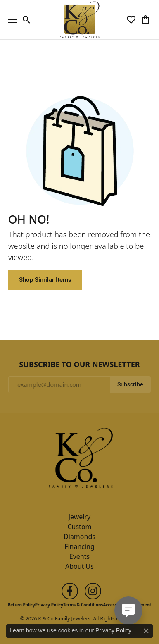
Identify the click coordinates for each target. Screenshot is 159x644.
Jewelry (80, 517)
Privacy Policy (49, 605)
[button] (27, 20)
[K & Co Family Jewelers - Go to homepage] (80, 460)
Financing (79, 546)
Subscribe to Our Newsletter (79, 365)
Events (79, 556)
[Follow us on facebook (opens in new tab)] (70, 591)
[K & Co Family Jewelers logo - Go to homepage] (79, 20)
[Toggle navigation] (10, 20)
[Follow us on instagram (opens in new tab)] (93, 591)
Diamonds (79, 537)
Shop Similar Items (45, 279)
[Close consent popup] (146, 631)
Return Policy (21, 605)
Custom (79, 527)
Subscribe (130, 384)
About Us (79, 566)
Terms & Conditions (83, 605)
